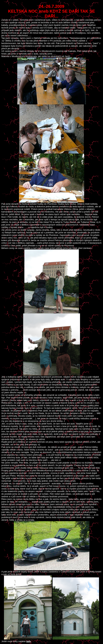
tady (29, 641)
